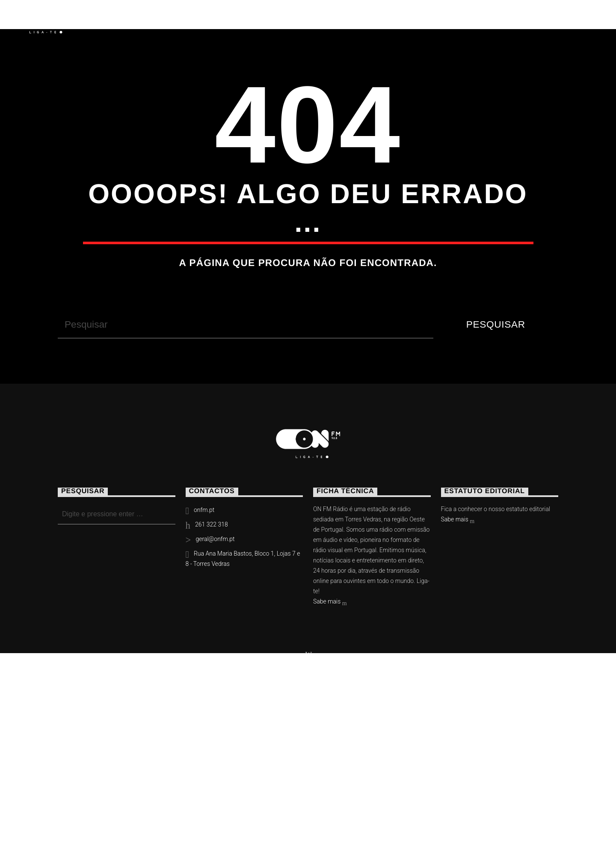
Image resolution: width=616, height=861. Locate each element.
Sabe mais (330, 754)
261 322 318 (212, 676)
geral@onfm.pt (215, 690)
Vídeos (234, 19)
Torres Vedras (307, 19)
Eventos (177, 19)
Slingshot (223, 827)
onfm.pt (204, 661)
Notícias (115, 19)
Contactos (390, 19)
